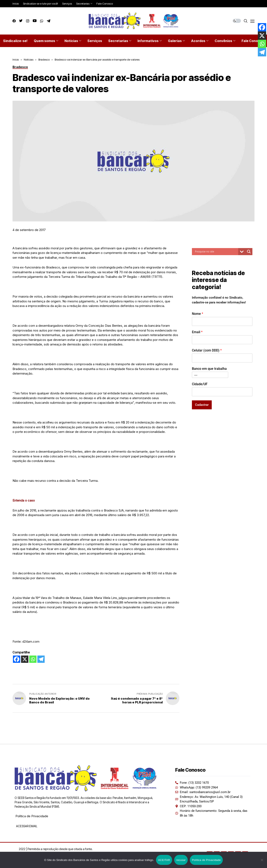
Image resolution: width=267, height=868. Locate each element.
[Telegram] (41, 659)
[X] (25, 659)
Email (197, 332)
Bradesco (44, 60)
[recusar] (262, 860)
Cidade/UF (200, 384)
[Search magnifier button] (249, 252)
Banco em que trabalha (209, 369)
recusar (181, 860)
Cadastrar (202, 405)
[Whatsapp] (33, 659)
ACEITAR (164, 860)
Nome (198, 314)
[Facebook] (17, 659)
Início (16, 60)
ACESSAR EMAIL (26, 826)
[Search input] (216, 252)
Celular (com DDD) (207, 350)
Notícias (29, 60)
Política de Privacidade (32, 816)
